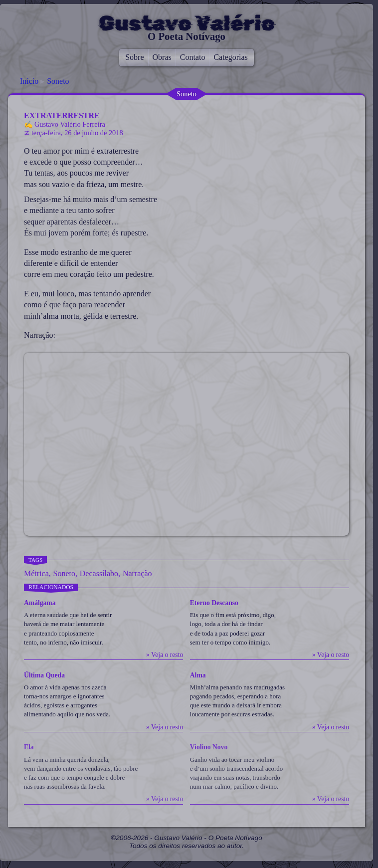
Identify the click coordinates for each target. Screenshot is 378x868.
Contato (193, 57)
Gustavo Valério (187, 23)
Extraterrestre (62, 115)
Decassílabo (99, 573)
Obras (162, 57)
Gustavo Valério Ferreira (70, 124)
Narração (137, 573)
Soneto (58, 81)
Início (29, 81)
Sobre (134, 57)
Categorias (230, 57)
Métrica (36, 573)
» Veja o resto (165, 655)
